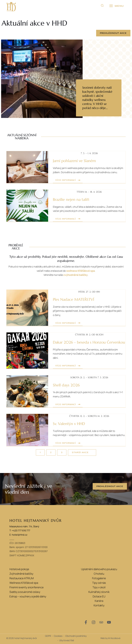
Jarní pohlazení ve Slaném (74, 161)
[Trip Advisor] (101, 622)
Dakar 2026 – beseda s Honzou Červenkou (89, 342)
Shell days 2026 (66, 385)
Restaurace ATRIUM (22, 578)
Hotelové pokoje (19, 569)
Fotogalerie (99, 578)
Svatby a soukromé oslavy (25, 592)
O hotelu (99, 574)
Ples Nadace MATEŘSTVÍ (73, 299)
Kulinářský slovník (99, 592)
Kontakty (99, 605)
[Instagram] (94, 622)
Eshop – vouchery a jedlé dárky (28, 596)
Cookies (58, 636)
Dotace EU (99, 596)
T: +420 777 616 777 (20, 531)
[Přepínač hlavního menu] (116, 6)
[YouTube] (109, 622)
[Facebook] (86, 622)
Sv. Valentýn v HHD (69, 424)
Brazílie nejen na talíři (71, 200)
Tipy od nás (99, 583)
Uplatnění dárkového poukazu (99, 569)
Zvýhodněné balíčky (21, 574)
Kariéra (99, 601)
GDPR (48, 636)
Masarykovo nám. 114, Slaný (24, 526)
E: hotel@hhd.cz (18, 535)
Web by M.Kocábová (110, 638)
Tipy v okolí (99, 587)
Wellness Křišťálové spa (24, 583)
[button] (102, 6)
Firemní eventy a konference (27, 587)
